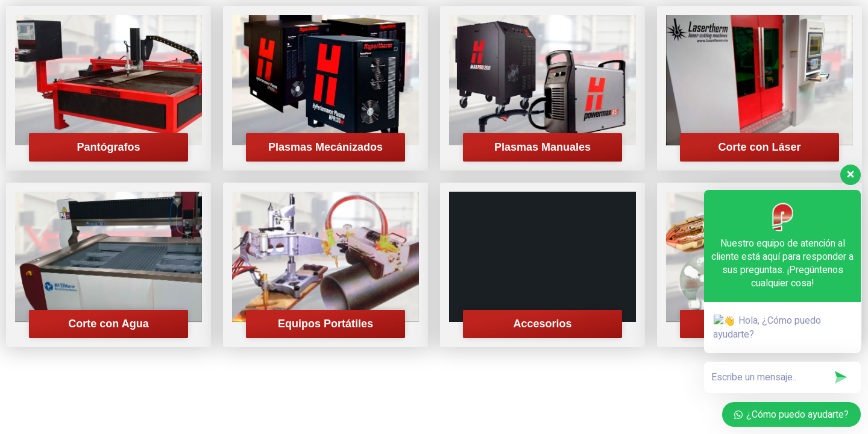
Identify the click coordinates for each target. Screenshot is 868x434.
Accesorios (542, 324)
